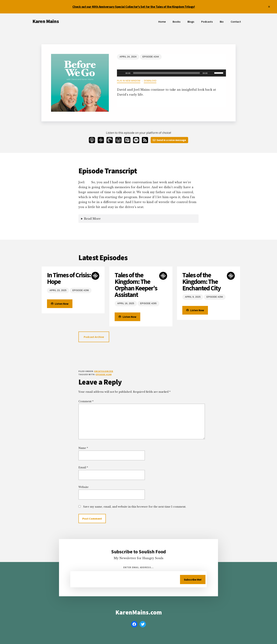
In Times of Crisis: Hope (69, 278)
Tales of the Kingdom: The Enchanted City (201, 282)
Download (150, 81)
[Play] (122, 73)
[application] (171, 73)
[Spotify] (136, 140)
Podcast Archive (94, 337)
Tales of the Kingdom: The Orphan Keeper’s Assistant (136, 285)
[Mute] (211, 73)
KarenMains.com (139, 612)
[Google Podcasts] (101, 140)
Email (83, 467)
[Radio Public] (127, 140)
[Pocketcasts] (110, 140)
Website (83, 487)
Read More (92, 219)
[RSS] (145, 140)
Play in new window (129, 81)
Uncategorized (104, 371)
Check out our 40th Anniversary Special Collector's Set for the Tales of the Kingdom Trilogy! (134, 7)
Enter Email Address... (138, 567)
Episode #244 (104, 374)
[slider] (167, 73)
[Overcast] (118, 140)
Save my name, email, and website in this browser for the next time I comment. (135, 507)
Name (83, 448)
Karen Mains (46, 21)
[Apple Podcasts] (92, 140)
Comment (86, 401)
